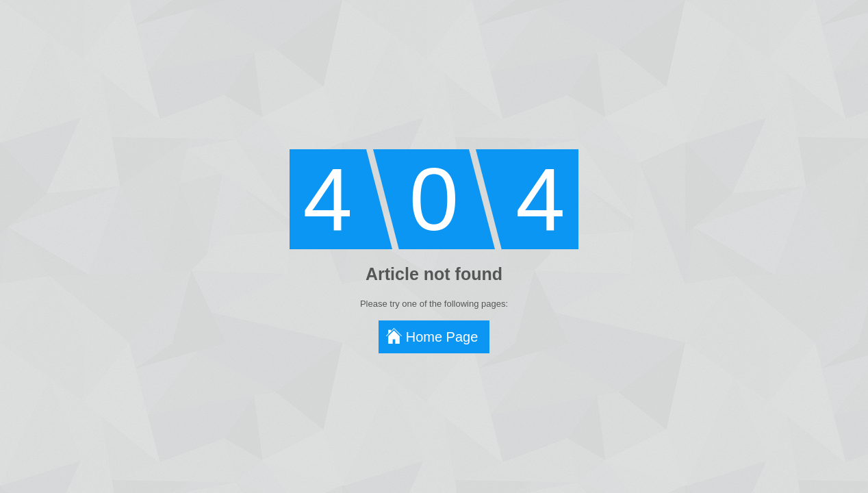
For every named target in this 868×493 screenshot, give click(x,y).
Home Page (442, 337)
